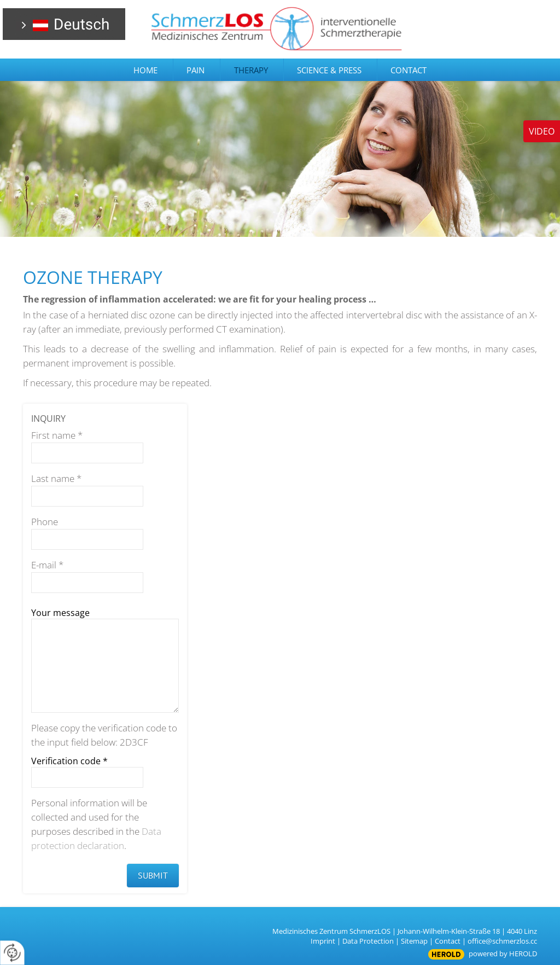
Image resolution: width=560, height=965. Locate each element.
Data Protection (368, 941)
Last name (56, 478)
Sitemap (414, 941)
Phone (45, 522)
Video (542, 131)
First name (57, 435)
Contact (448, 941)
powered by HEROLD (503, 954)
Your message (60, 613)
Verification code (69, 761)
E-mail (47, 565)
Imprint (323, 941)
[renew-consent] (12, 953)
